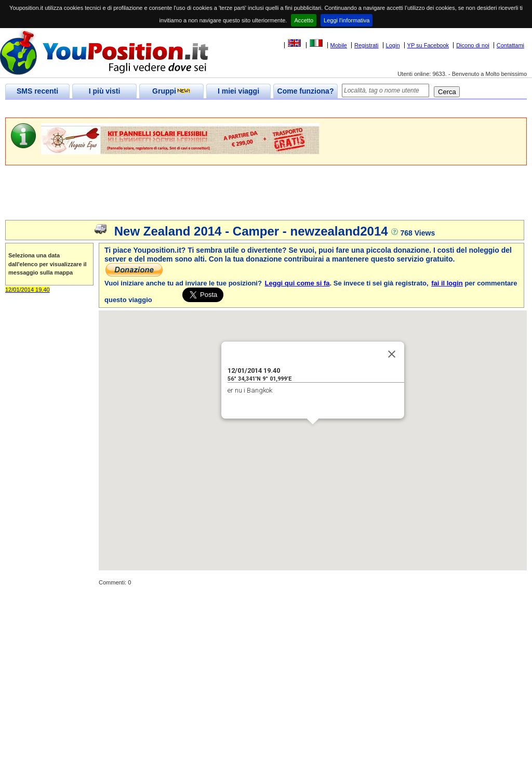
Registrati (366, 45)
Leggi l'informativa (347, 20)
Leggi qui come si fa (297, 283)
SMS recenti (37, 91)
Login (393, 45)
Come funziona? (306, 91)
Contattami (510, 45)
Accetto (304, 20)
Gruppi (171, 91)
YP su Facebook (428, 45)
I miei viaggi (238, 91)
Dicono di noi (473, 45)
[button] (313, 434)
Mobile (339, 45)
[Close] (392, 354)
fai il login (447, 283)
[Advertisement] (194, 109)
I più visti (105, 91)
